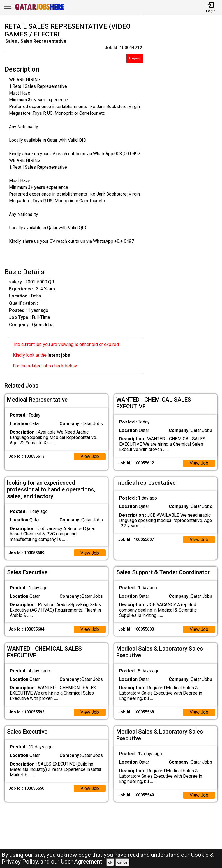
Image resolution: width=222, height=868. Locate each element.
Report (135, 58)
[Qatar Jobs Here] (40, 9)
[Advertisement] (185, 199)
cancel (123, 862)
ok (110, 862)
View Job (90, 456)
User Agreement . (83, 862)
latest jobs (59, 355)
